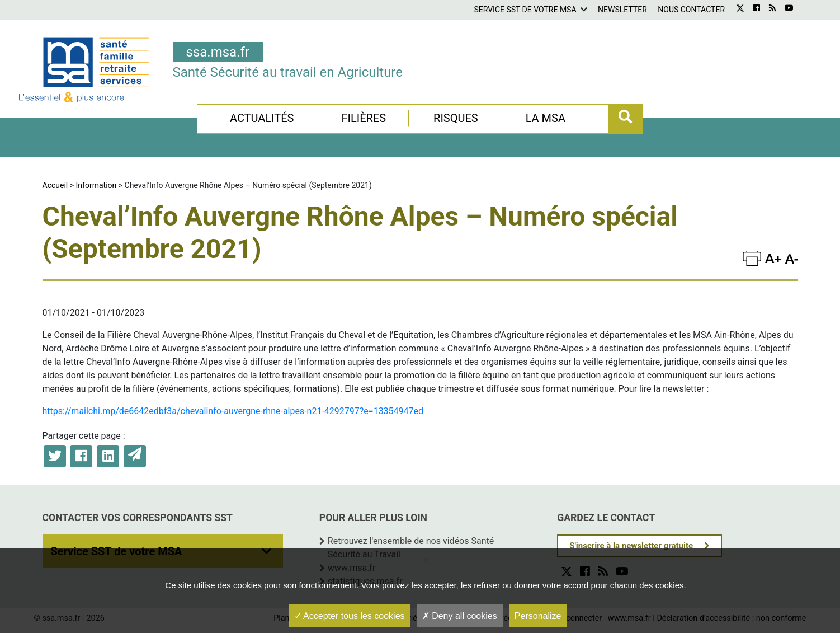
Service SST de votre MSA (525, 10)
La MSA (546, 118)
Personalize (538, 616)
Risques (456, 118)
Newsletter (622, 10)
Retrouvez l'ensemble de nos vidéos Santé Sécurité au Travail (411, 548)
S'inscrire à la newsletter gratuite (631, 546)
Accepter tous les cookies (350, 616)
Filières (364, 118)
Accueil (55, 185)
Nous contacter (691, 10)
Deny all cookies (460, 616)
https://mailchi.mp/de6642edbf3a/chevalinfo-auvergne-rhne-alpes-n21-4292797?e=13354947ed (233, 411)
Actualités (262, 118)
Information (96, 185)
